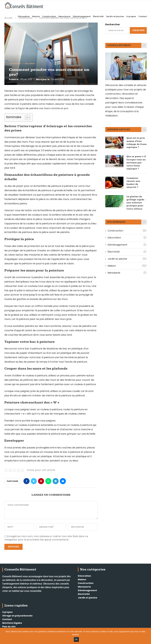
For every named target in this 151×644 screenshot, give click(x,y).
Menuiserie (64, 16)
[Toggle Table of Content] (26, 117)
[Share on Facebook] (27, 481)
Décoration (24, 16)
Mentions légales (12, 623)
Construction (49, 16)
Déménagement (82, 16)
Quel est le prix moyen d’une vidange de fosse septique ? (136, 142)
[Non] (147, 636)
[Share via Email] (63, 481)
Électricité (98, 16)
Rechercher (113, 24)
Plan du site (9, 627)
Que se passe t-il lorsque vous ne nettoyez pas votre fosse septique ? (136, 162)
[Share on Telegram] (56, 481)
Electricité (84, 594)
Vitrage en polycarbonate (17, 616)
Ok (76, 639)
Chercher (138, 30)
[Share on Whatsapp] (48, 481)
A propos (131, 16)
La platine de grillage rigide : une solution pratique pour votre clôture (136, 201)
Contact (143, 16)
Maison (36, 16)
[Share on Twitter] (34, 481)
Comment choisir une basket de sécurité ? (133, 182)
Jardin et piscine (115, 16)
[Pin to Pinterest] (41, 481)
